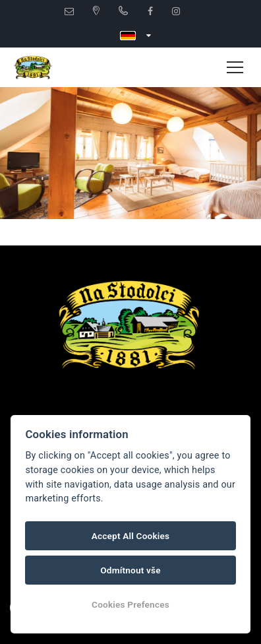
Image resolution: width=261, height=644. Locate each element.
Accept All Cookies (130, 536)
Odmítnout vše (130, 570)
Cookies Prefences (130, 604)
